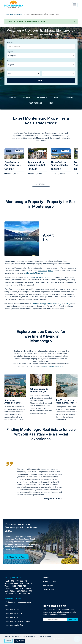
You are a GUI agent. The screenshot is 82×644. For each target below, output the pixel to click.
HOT (51, 103)
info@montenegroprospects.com (18, 602)
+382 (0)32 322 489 (23, 589)
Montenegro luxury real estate (38, 277)
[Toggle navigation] (75, 5)
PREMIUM (69, 97)
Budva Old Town (54, 304)
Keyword (10, 43)
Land (56, 97)
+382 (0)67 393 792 (18, 581)
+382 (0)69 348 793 (21, 594)
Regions (10, 52)
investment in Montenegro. (54, 366)
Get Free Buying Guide (16, 557)
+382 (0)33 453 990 (24, 591)
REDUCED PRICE (36, 103)
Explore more (41, 184)
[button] (74, 21)
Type (9, 61)
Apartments (42, 97)
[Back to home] (14, 4)
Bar (68, 304)
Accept (8, 641)
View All (12, 97)
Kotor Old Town (39, 304)
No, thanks (19, 641)
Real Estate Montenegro (14, 14)
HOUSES (26, 97)
